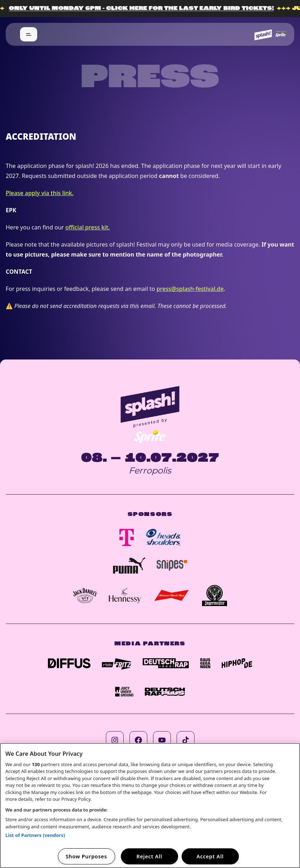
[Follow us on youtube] (162, 740)
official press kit (87, 227)
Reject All (149, 856)
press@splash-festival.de (190, 289)
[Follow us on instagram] (115, 740)
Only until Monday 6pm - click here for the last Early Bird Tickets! (145, 9)
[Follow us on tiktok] (186, 740)
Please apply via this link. (40, 193)
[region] (150, 805)
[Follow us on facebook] (138, 740)
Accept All (210, 856)
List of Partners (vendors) (35, 835)
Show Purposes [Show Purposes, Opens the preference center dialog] (87, 856)
